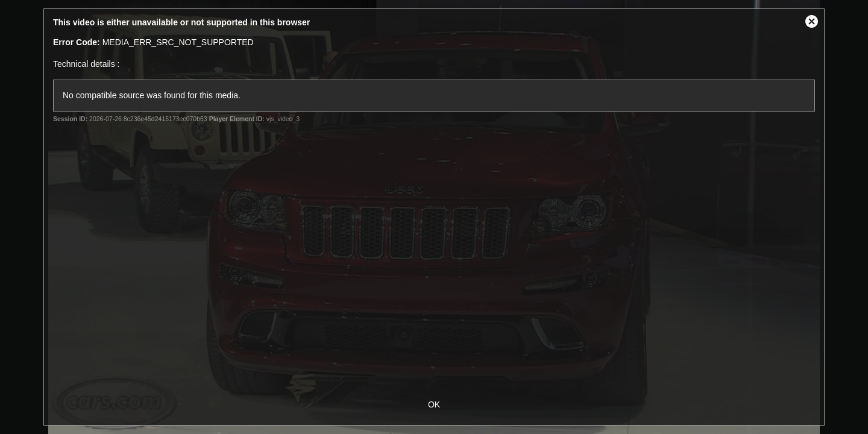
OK (434, 404)
